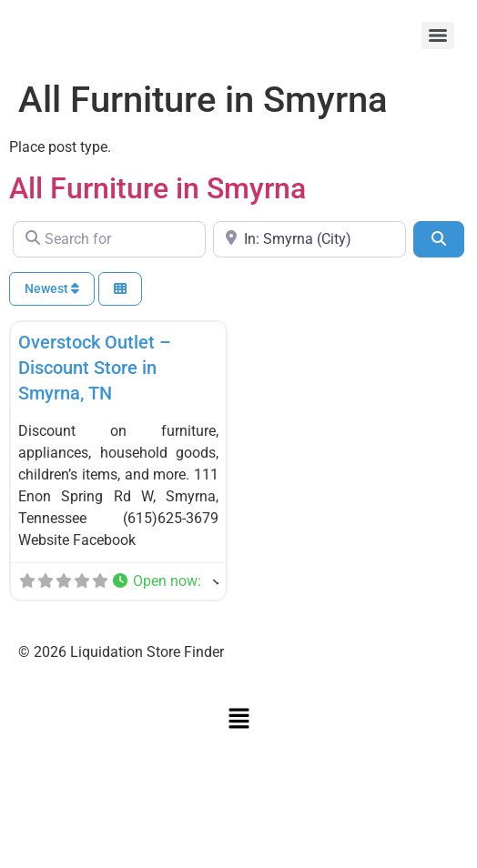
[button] (165, 581)
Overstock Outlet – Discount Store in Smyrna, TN (95, 368)
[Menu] (438, 35)
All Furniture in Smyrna (157, 188)
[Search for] (109, 239)
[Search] (439, 239)
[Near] (310, 239)
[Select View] (120, 289)
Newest (52, 288)
